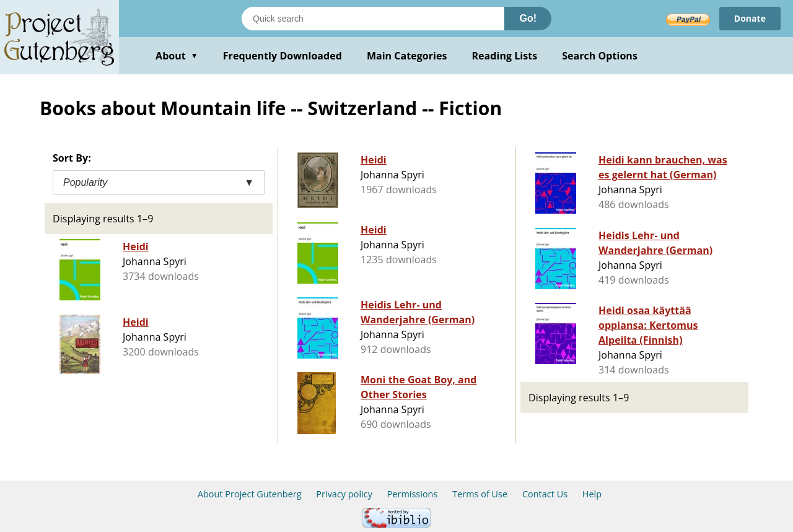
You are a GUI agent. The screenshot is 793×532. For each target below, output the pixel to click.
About (177, 56)
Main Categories (407, 56)
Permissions (413, 494)
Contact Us (545, 494)
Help (592, 494)
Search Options (600, 56)
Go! (528, 18)
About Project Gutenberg (250, 494)
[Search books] (373, 19)
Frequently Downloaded (283, 56)
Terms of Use (480, 494)
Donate (750, 18)
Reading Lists (505, 56)
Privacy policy (344, 494)
